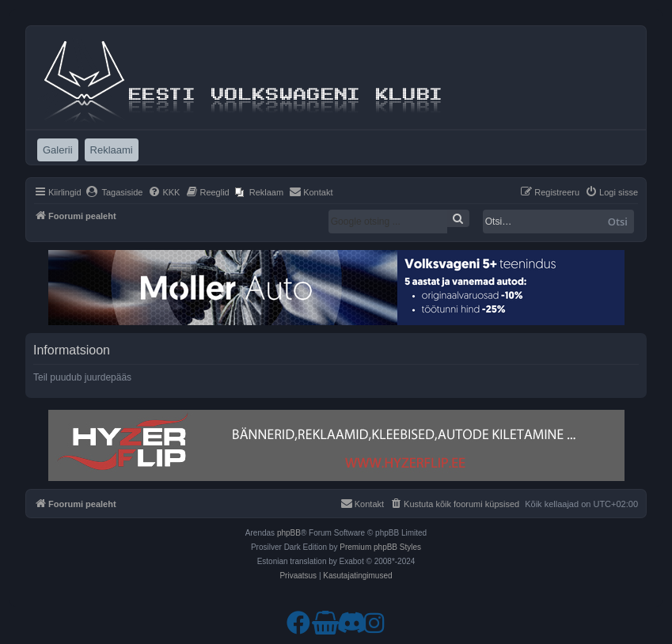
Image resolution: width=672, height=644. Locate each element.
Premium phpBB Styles (380, 547)
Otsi (618, 222)
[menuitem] (114, 192)
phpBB (289, 533)
